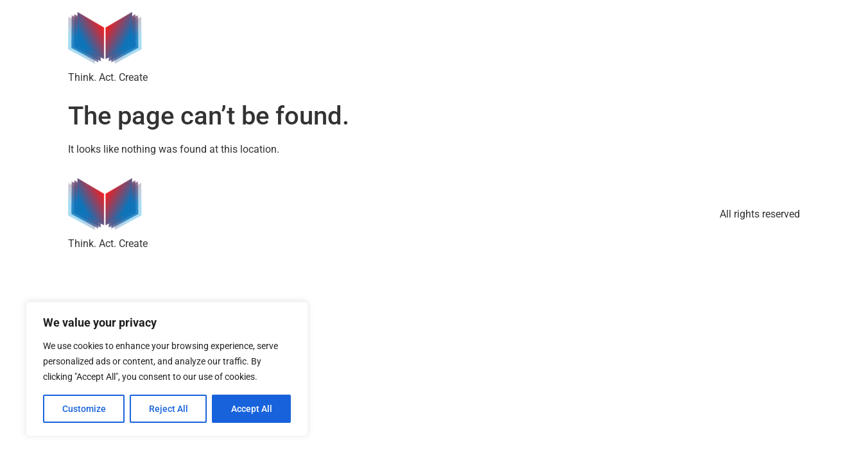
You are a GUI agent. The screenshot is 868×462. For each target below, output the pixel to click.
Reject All (169, 409)
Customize (84, 409)
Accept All (252, 409)
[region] (167, 369)
